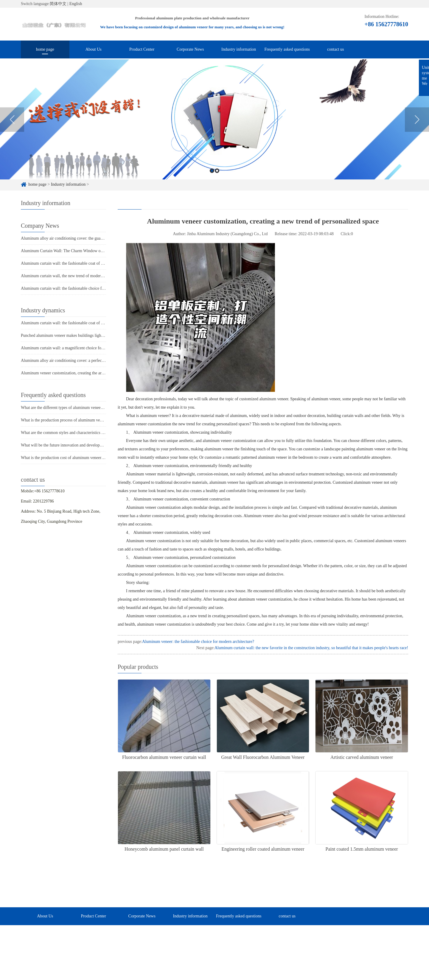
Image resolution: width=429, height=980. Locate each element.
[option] (214, 129)
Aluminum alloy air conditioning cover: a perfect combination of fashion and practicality (95, 360)
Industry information (239, 49)
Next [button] (417, 128)
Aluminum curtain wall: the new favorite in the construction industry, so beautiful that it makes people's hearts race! (311, 648)
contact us (335, 49)
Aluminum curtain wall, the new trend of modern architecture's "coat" (79, 276)
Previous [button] (12, 128)
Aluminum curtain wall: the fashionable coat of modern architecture (78, 263)
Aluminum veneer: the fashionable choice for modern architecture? (198, 642)
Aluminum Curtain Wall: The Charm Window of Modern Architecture (79, 251)
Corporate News (190, 49)
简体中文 (58, 4)
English (76, 4)
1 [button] (212, 180)
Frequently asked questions (287, 49)
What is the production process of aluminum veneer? (65, 420)
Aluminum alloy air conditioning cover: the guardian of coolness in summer (84, 238)
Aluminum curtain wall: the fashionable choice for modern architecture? (81, 288)
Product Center (142, 49)
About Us (94, 49)
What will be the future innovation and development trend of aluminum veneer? (87, 445)
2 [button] (217, 180)
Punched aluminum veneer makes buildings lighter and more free (75, 335)
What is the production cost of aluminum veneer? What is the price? (78, 458)
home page (45, 49)
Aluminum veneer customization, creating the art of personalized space (80, 373)
